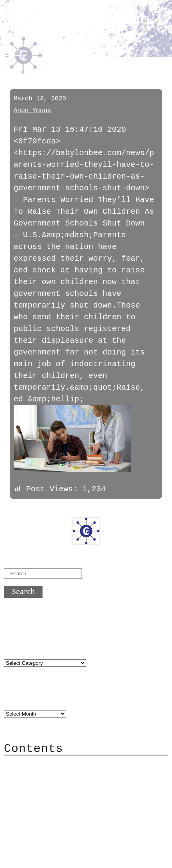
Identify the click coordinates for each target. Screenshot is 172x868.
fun (13, 52)
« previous (23, 510)
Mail (29, 788)
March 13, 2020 (40, 99)
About (31, 764)
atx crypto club (77, 20)
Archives (23, 697)
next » (57, 510)
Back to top (30, 858)
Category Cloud (52, 776)
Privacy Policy (52, 811)
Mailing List (48, 799)
